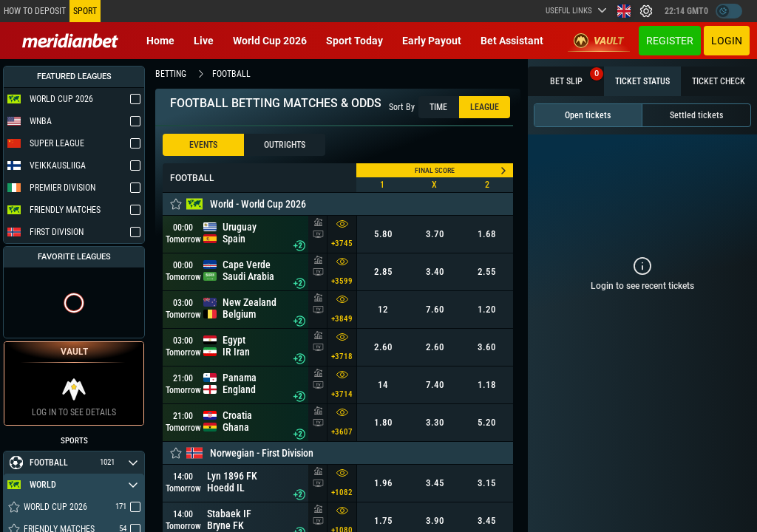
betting (171, 74)
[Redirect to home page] (70, 41)
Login (727, 41)
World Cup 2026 (270, 41)
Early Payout (432, 41)
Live (204, 41)
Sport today (354, 41)
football (231, 74)
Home (160, 41)
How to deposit (35, 11)
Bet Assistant (512, 41)
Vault (599, 41)
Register (670, 41)
